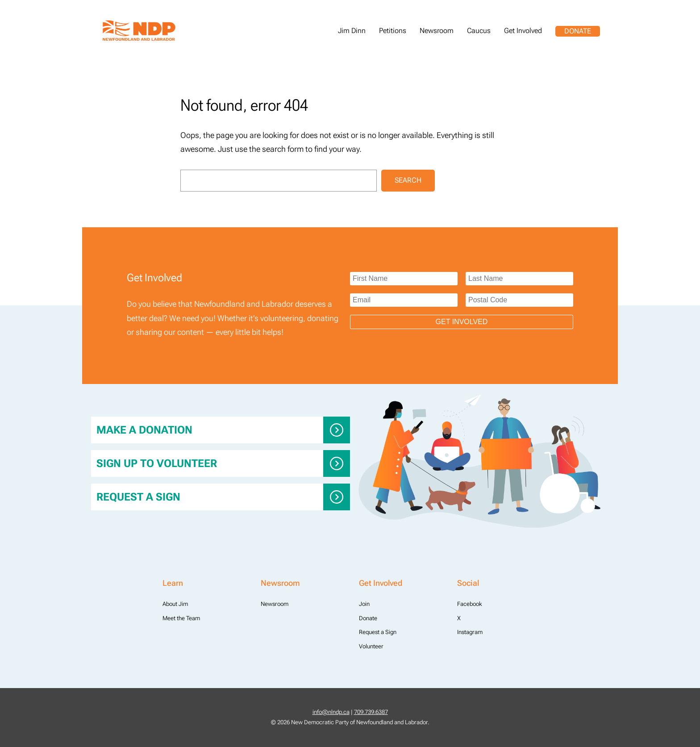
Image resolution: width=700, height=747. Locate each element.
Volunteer (371, 646)
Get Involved (462, 322)
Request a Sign (138, 497)
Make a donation (144, 430)
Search (408, 180)
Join (364, 604)
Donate (578, 31)
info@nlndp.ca (331, 712)
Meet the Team (181, 618)
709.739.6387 (371, 712)
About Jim (175, 604)
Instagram (470, 632)
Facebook (470, 604)
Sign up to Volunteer (157, 463)
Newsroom (275, 604)
